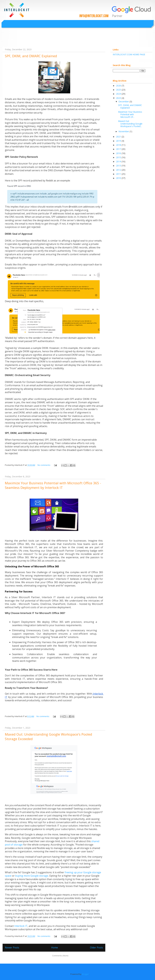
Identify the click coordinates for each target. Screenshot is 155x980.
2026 (119, 86)
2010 (119, 178)
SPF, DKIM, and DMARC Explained (31, 56)
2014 (119, 161)
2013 (119, 166)
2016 (119, 153)
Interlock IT (21, 926)
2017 (119, 149)
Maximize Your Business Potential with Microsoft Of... (130, 114)
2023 (119, 98)
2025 (119, 90)
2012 (119, 170)
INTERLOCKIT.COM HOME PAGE (129, 54)
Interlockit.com (16, 39)
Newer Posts (12, 948)
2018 (119, 145)
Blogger (85, 974)
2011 (119, 174)
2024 (119, 94)
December (124, 101)
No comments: (44, 465)
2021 (119, 137)
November (124, 131)
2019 (119, 141)
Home (55, 948)
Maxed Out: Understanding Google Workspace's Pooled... (130, 124)
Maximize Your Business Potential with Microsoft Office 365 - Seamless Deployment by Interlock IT (53, 485)
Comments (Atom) (60, 956)
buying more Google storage (32, 876)
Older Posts (96, 948)
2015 (119, 157)
